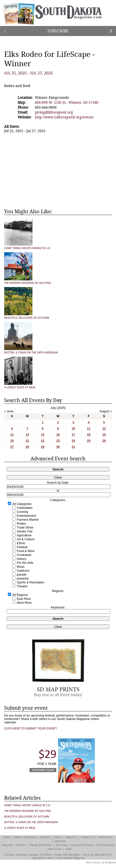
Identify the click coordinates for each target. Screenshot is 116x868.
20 (12, 441)
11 (89, 428)
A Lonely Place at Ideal (20, 387)
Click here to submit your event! (31, 728)
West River (24, 603)
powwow (23, 579)
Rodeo (21, 524)
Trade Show (25, 528)
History (22, 559)
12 (104, 428)
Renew (21, 845)
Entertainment (26, 516)
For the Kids (25, 563)
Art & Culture (26, 539)
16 (58, 435)
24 (73, 441)
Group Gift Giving (82, 845)
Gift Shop (61, 845)
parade (22, 575)
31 (73, 447)
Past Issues (55, 849)
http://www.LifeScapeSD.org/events (64, 117)
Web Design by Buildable (101, 862)
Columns (45, 837)
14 (27, 435)
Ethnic (21, 543)
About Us (71, 837)
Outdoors (23, 571)
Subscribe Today (43, 770)
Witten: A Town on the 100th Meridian (31, 353)
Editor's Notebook (25, 837)
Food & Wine (26, 551)
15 (43, 435)
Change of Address (40, 845)
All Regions (20, 595)
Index (69, 849)
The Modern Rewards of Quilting (28, 283)
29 (43, 447)
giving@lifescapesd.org (54, 112)
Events (58, 837)
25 (89, 441)
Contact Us (87, 837)
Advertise (60, 841)
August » (106, 411)
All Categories (22, 504)
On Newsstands (106, 845)
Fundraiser (24, 555)
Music (21, 567)
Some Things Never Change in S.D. (27, 248)
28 (27, 447)
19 (104, 435)
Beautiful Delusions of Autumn (27, 318)
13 (12, 435)
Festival (22, 547)
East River (24, 599)
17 (73, 435)
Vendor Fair (25, 531)
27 (12, 447)
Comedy (22, 512)
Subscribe (58, 31)
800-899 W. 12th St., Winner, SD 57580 (67, 102)
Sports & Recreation (31, 582)
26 (104, 441)
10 (73, 428)
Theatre (22, 586)
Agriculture (24, 535)
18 (89, 435)
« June (9, 411)
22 (43, 441)
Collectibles (25, 508)
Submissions (105, 837)
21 (27, 441)
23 (58, 441)
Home (7, 837)
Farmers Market (28, 520)
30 (58, 447)
